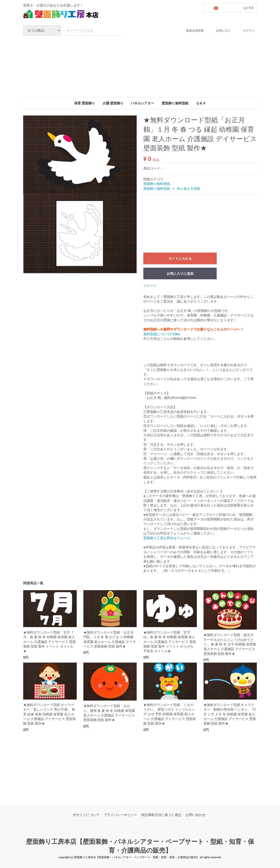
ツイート (150, 286)
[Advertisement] (140, 66)
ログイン (245, 31)
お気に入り (220, 31)
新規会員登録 (191, 31)
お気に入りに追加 (180, 274)
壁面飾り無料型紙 (175, 103)
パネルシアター (143, 103)
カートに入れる (180, 259)
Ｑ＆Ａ (201, 103)
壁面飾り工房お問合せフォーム (167, 538)
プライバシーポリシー (120, 815)
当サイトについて (86, 815)
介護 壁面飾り (113, 103)
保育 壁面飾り (85, 103)
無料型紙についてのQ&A (162, 334)
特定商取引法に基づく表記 (161, 815)
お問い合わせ (196, 815)
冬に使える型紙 (188, 189)
